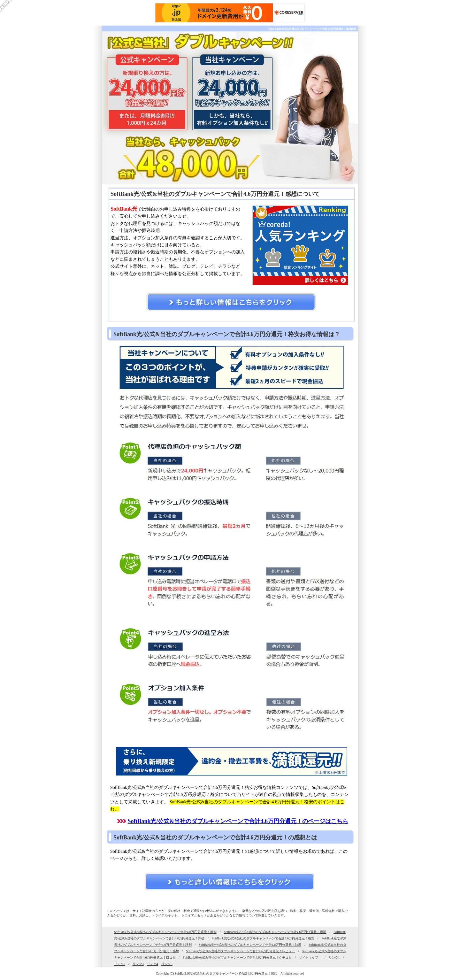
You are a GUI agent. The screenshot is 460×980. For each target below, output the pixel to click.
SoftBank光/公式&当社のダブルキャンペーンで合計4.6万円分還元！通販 (275, 932)
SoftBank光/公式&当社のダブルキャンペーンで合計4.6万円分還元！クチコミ (237, 957)
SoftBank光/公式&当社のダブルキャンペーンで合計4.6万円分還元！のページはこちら (238, 821)
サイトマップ (309, 957)
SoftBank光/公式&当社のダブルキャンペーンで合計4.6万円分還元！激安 (165, 932)
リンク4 (153, 964)
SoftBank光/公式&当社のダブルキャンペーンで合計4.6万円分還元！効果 (250, 945)
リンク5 (167, 964)
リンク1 (334, 957)
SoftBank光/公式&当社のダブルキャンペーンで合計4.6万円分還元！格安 (263, 938)
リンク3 (138, 964)
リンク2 (120, 964)
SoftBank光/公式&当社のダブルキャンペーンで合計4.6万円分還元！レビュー (240, 951)
